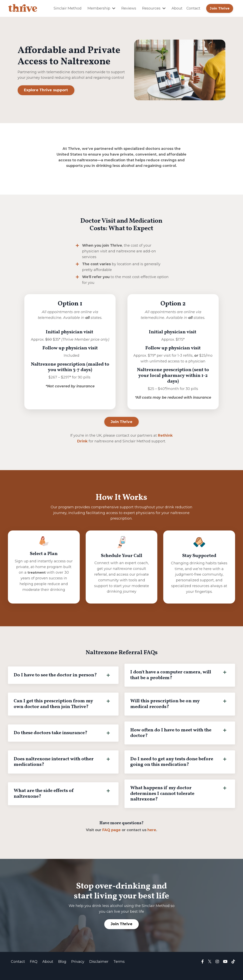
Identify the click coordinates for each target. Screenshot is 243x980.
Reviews (129, 8)
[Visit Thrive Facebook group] (203, 970)
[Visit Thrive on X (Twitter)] (210, 970)
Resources (154, 8)
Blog (62, 970)
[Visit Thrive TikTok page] (233, 970)
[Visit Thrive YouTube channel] (225, 970)
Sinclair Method (67, 8)
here (152, 838)
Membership (101, 8)
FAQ (34, 970)
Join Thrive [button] (220, 8)
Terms (119, 970)
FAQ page (112, 838)
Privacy (78, 970)
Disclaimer (99, 970)
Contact (193, 8)
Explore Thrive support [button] (46, 90)
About (177, 8)
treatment (37, 580)
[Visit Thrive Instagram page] (217, 970)
